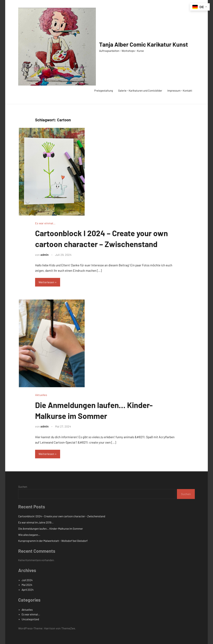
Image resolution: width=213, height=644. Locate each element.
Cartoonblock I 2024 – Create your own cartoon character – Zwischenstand (62, 516)
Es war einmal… (31, 614)
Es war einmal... (45, 223)
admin (45, 255)
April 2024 (28, 590)
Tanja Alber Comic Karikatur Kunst (144, 44)
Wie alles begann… (29, 535)
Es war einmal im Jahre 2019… (36, 522)
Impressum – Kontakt (180, 90)
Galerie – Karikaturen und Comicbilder (140, 90)
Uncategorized (30, 619)
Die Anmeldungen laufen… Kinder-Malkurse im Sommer (51, 529)
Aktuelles (41, 395)
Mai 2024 (27, 585)
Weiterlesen (46, 282)
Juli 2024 (27, 580)
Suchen (23, 487)
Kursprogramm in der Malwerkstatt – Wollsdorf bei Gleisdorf (53, 541)
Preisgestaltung (104, 90)
